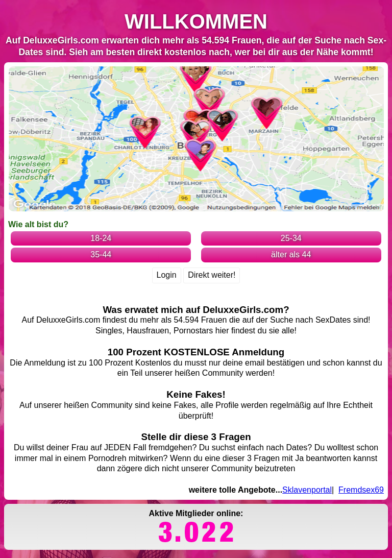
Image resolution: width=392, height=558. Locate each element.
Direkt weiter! (212, 275)
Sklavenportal (307, 490)
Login (167, 275)
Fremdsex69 (361, 490)
